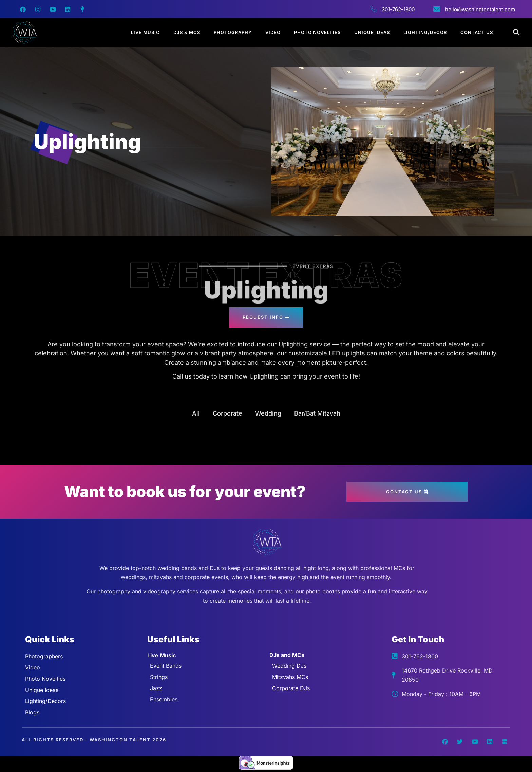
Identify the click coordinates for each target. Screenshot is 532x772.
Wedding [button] (268, 413)
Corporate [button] (227, 413)
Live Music (145, 32)
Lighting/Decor (425, 32)
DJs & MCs (187, 32)
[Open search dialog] (517, 33)
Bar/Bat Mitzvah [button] (317, 413)
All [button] (196, 413)
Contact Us (477, 32)
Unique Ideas (372, 32)
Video (273, 32)
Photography (233, 32)
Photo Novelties (317, 32)
